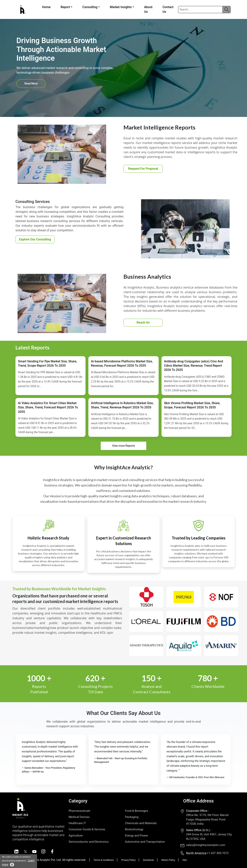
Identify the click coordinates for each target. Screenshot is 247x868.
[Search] (200, 10)
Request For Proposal (143, 169)
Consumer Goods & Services (87, 829)
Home (46, 7)
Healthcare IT (77, 823)
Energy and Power (137, 836)
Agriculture (76, 836)
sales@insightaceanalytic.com (206, 845)
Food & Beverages (137, 811)
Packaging (132, 817)
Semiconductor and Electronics (89, 842)
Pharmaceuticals (80, 811)
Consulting (90, 7)
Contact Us (168, 9)
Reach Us (143, 322)
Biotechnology (134, 829)
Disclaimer (148, 860)
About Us (148, 9)
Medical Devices (79, 817)
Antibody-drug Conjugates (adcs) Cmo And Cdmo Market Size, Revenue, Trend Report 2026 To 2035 (194, 366)
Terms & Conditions (104, 860)
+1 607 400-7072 (218, 853)
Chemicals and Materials (141, 823)
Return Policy (168, 860)
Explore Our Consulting (35, 239)
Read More (31, 83)
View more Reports (123, 446)
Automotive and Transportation (145, 842)
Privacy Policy (129, 860)
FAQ (185, 860)
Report (65, 7)
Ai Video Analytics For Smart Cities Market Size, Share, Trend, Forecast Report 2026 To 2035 (48, 407)
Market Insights (121, 7)
